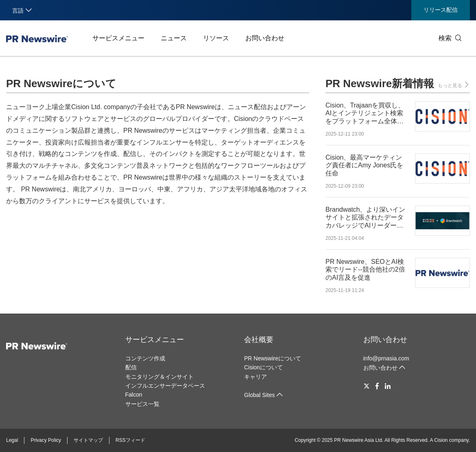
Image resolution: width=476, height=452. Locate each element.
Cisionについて (263, 367)
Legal (12, 440)
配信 (131, 367)
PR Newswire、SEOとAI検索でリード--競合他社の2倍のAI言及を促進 (365, 269)
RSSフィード (130, 440)
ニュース (174, 38)
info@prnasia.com (386, 358)
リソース (216, 38)
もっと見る (454, 85)
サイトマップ (88, 440)
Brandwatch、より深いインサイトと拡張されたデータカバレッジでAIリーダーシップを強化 (366, 218)
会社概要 (259, 340)
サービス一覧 (142, 404)
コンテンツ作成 (145, 358)
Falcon (134, 395)
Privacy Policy (46, 440)
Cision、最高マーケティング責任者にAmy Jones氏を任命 (364, 165)
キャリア (255, 377)
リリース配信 (441, 10)
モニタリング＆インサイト (159, 377)
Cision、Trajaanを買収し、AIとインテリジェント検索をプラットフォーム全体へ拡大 (365, 113)
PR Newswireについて (273, 358)
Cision (441, 440)
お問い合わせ (265, 38)
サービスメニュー (118, 38)
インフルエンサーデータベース (165, 386)
